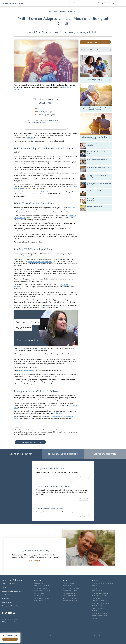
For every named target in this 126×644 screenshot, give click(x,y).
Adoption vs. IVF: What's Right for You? (99, 167)
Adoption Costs (68, 586)
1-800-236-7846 (9, 583)
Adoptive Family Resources (71, 601)
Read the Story (35, 560)
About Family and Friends (42, 598)
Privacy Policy (7, 598)
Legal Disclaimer (8, 595)
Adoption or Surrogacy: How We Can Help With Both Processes (96, 109)
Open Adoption (38, 601)
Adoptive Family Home (69, 583)
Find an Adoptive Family (41, 588)
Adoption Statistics (98, 606)
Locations (5, 587)
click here (30, 138)
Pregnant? (55, 3)
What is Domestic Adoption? (71, 588)
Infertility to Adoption (68, 11)
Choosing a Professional (70, 591)
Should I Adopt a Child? (94, 191)
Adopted (95, 588)
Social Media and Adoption (100, 613)
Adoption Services (97, 598)
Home (51, 11)
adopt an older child (28, 371)
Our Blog (95, 618)
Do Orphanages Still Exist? (100, 616)
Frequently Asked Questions (63, 454)
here (43, 123)
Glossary (95, 611)
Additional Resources (105, 454)
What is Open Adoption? (70, 598)
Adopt (64, 3)
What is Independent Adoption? (101, 603)
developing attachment (30, 256)
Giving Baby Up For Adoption (42, 586)
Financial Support (39, 596)
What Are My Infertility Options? (97, 160)
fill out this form (38, 194)
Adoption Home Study (21, 454)
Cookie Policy (7, 602)
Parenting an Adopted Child (100, 593)
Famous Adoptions (97, 608)
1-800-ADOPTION (10, 635)
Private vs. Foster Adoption (100, 601)
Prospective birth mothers (23, 192)
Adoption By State (97, 591)
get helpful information (42, 192)
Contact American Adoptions (12, 591)
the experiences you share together (40, 261)
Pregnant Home (39, 583)
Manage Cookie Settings (11, 606)
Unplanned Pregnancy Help (42, 591)
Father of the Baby (40, 593)
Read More (84, 477)
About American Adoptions (100, 596)
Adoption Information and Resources (103, 583)
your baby (53, 254)
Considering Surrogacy (99, 80)
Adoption (95, 586)
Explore (72, 3)
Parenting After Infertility (95, 207)
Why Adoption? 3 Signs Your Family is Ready (97, 138)
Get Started (10, 639)
